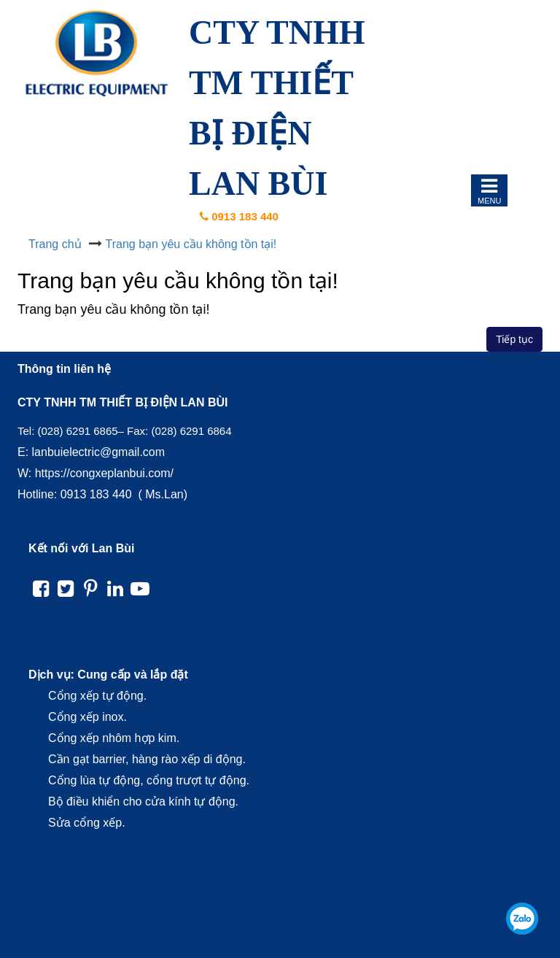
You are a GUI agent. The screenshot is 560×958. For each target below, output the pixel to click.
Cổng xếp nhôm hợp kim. (114, 738)
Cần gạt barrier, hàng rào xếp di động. (147, 759)
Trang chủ (55, 244)
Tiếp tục (514, 339)
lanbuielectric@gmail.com (99, 452)
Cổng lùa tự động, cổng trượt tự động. (149, 780)
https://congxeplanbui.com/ (104, 473)
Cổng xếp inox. (87, 717)
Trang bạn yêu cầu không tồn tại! (191, 244)
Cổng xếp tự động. (97, 696)
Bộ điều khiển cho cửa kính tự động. (143, 801)
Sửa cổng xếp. (87, 823)
